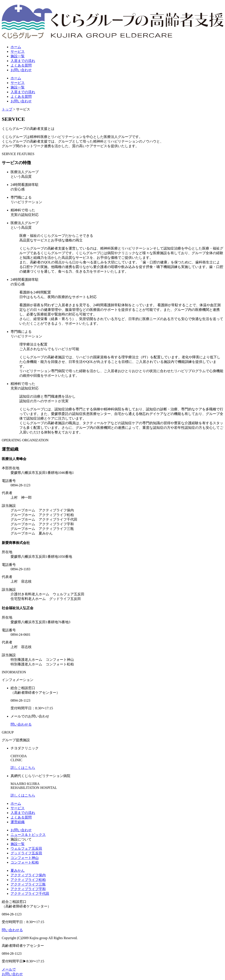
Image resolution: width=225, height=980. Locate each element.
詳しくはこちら (23, 768)
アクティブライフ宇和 (28, 889)
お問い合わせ (21, 830)
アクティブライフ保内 (28, 875)
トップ (7, 109)
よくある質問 (21, 817)
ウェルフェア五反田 (26, 849)
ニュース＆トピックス (28, 835)
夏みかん (18, 870)
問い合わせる (21, 724)
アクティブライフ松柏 (28, 880)
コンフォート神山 (25, 858)
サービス (18, 808)
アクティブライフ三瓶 (28, 884)
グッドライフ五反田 (26, 853)
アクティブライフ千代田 (30, 894)
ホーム (16, 803)
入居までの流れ (23, 813)
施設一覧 (18, 844)
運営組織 (18, 822)
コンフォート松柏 (25, 862)
